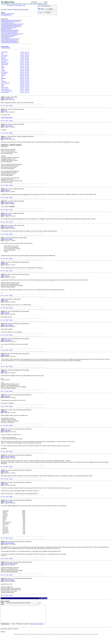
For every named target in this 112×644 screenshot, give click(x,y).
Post (1, 106)
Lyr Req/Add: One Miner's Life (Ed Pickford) (10, 26)
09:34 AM (27, 78)
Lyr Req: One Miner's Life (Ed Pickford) (9, 42)
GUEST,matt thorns (5, 89)
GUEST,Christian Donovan (7, 91)
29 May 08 (22, 78)
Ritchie (3, 86)
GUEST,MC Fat (4, 52)
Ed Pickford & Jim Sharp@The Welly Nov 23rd (11, 25)
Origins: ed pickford (9, 36)
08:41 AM (27, 88)
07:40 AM (27, 61)
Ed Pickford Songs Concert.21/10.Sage (9, 31)
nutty (2, 54)
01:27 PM (27, 67)
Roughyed (3, 58)
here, (10, 268)
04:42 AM (27, 74)
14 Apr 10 (22, 88)
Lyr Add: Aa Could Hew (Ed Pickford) (9, 33)
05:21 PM (27, 57)
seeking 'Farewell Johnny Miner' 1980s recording (11, 20)
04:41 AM (27, 91)
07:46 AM (27, 83)
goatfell (3, 84)
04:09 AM (27, 72)
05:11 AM (27, 52)
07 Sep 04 (22, 64)
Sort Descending (19, 5)
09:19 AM (27, 63)
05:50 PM (27, 89)
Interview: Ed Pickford (5, 29)
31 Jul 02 (22, 52)
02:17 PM (27, 81)
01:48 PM (27, 71)
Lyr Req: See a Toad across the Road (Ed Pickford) (11, 34)
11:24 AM (27, 84)
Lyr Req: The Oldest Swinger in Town (9, 40)
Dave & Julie (4, 57)
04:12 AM (27, 92)
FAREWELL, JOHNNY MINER (8, 14)
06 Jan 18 (22, 91)
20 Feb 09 (22, 83)
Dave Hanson (4, 74)
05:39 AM (27, 55)
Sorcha (2, 66)
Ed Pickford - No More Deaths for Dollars (9, 30)
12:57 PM (27, 66)
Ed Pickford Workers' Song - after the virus (10, 21)
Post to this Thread (11, 5)
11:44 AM (27, 64)
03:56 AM (27, 86)
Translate (11, 106)
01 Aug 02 (22, 61)
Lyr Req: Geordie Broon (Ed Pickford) (9, 41)
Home (24, 5)
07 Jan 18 (22, 92)
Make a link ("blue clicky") (37, 633)
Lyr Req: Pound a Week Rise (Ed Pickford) (10, 39)
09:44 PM (27, 60)
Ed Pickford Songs (5, 37)
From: (3, 98)
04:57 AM (27, 75)
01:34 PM (27, 69)
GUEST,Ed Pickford (5, 83)
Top (4, 106)
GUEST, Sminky (5, 88)
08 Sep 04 (22, 72)
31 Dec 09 (22, 86)
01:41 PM (27, 77)
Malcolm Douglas (5, 60)
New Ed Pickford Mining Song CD (8, 28)
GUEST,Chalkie (4, 64)
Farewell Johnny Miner (6, 48)
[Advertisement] (47, 26)
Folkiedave (3, 78)
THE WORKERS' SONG (6, 15)
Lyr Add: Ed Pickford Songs (7, 23)
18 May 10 (22, 89)
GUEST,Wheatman (5, 92)
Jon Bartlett (3, 81)
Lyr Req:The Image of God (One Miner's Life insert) (12, 24)
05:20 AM (27, 54)
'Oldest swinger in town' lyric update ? (9, 35)
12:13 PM (27, 80)
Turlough (3, 67)
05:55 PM (27, 58)
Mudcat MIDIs (5, 46)
